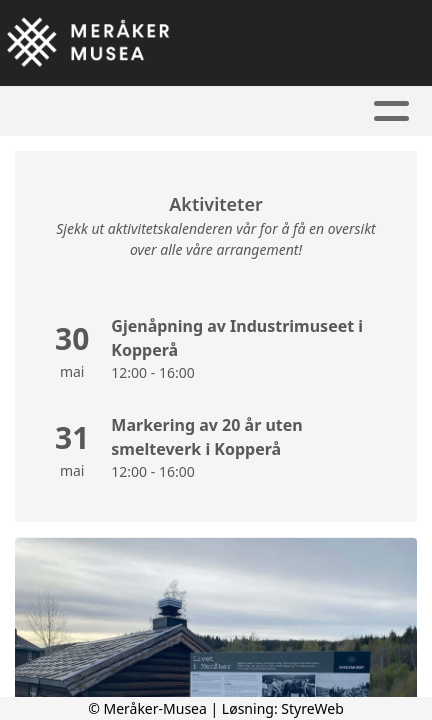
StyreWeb (312, 708)
